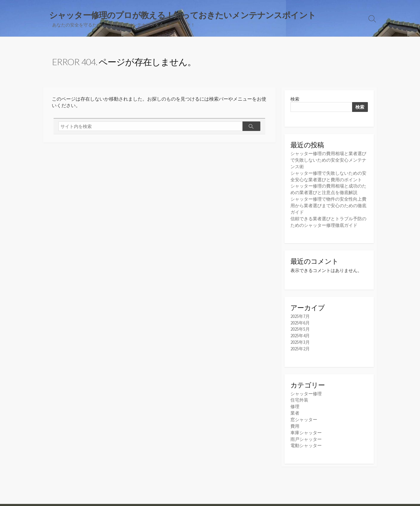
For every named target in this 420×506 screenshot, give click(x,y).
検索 (295, 99)
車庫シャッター (306, 428)
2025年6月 (300, 320)
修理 (295, 403)
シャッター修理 (306, 390)
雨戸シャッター (306, 434)
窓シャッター (304, 415)
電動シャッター (306, 440)
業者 (295, 409)
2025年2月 (300, 345)
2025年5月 (300, 327)
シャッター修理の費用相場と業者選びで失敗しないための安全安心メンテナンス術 (328, 160)
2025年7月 (300, 314)
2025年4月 (300, 333)
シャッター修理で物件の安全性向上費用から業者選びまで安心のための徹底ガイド (328, 204)
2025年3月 (300, 339)
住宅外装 (299, 397)
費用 (295, 422)
